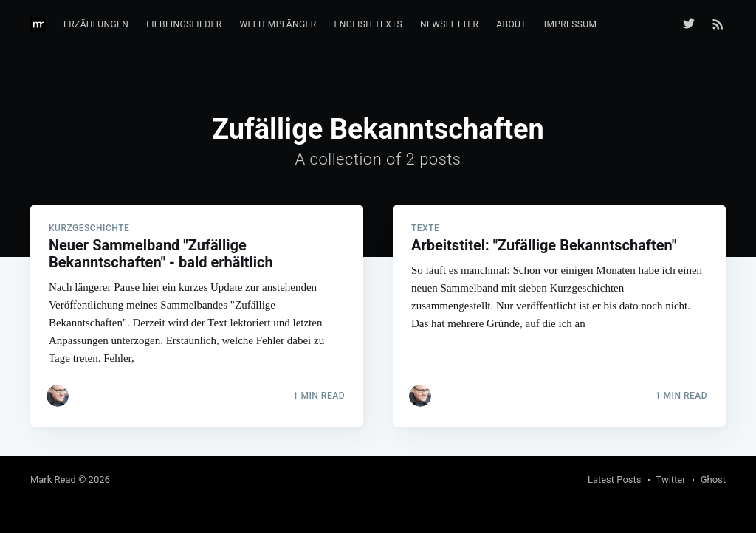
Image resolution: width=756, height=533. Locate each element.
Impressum (571, 24)
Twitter (671, 479)
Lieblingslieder (184, 24)
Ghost (713, 479)
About (511, 24)
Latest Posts (615, 479)
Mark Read (53, 479)
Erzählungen (96, 24)
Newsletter (449, 24)
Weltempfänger (278, 24)
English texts (368, 24)
